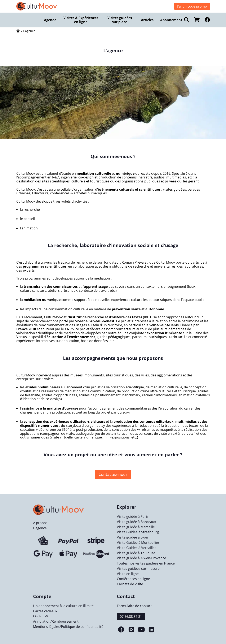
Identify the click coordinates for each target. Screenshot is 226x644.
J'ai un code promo (192, 6)
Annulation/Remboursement (56, 621)
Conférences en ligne (133, 579)
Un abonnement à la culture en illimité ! (64, 606)
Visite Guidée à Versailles (137, 548)
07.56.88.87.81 (131, 617)
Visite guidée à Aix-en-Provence (141, 558)
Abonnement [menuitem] (171, 20)
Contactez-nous (113, 474)
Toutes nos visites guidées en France (146, 563)
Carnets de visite (130, 584)
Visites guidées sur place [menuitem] (120, 20)
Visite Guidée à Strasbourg (138, 532)
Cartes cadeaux (45, 611)
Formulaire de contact (134, 606)
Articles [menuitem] (147, 20)
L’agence (40, 528)
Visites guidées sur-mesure (138, 569)
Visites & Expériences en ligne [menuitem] (81, 20)
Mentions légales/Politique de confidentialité (68, 627)
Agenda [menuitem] (50, 20)
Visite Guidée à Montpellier (138, 543)
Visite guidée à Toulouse (136, 553)
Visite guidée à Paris (133, 517)
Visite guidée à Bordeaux (136, 522)
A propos (40, 523)
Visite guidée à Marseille (136, 527)
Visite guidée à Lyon (132, 537)
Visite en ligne (128, 574)
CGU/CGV (41, 616)
